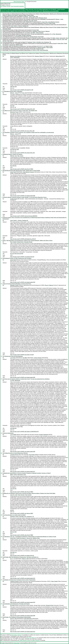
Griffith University (36, 640)
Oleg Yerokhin (10, 41)
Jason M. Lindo (61, 39)
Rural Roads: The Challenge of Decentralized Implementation (17, 50)
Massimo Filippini (23, 15)
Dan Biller (33, 33)
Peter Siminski (21, 495)
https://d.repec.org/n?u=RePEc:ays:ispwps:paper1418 (23, 282)
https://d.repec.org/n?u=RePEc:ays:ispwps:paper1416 (23, 602)
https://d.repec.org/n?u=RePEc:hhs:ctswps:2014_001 (22, 153)
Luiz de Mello (18, 35)
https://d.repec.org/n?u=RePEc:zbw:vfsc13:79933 (22, 169)
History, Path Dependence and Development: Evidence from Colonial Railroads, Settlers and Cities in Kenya (27, 27)
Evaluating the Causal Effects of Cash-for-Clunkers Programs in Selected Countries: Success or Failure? (27, 38)
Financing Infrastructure (8, 35)
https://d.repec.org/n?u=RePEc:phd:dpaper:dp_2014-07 (23, 239)
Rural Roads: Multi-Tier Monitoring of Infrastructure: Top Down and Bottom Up (20, 46)
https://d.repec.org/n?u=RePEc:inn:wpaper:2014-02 (22, 556)
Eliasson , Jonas (28, 17)
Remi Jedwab (57, 27)
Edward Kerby (64, 27)
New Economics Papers (19, 2)
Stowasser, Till (47, 42)
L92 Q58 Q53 (13, 428)
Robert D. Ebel (49, 46)
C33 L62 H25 (13, 489)
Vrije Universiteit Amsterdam (17, 6)
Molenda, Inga (27, 21)
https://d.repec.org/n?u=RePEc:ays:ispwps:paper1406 (23, 377)
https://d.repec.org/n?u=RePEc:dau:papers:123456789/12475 (24, 432)
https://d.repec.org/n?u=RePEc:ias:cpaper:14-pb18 (22, 355)
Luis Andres (27, 33)
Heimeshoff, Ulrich (64, 38)
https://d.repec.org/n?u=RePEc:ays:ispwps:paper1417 (23, 472)
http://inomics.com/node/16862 (51, 11)
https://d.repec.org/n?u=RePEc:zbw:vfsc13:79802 (22, 492)
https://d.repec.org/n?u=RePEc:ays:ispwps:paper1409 (23, 452)
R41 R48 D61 (13, 166)
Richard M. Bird (40, 49)
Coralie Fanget (52, 23)
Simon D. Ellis (36, 50)
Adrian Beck (61, 43)
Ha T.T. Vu (43, 46)
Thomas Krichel (16, 643)
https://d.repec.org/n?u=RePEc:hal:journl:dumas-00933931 (24, 216)
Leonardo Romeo (33, 37)
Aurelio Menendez (44, 50)
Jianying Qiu (12, 45)
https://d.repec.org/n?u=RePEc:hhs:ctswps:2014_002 (22, 109)
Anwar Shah (36, 30)
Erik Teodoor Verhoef (5, 6)
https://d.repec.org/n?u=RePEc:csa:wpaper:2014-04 (22, 257)
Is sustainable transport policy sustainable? (13, 17)
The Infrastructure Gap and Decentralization (13, 33)
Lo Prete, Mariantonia (56, 34)
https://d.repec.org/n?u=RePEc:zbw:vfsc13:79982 (22, 535)
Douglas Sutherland (27, 35)
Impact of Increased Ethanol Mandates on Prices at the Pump (17, 31)
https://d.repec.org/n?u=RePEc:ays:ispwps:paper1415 (23, 578)
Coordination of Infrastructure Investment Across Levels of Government (19, 48)
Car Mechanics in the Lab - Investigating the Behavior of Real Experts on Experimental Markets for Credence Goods (29, 43)
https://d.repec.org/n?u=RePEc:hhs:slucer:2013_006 (22, 131)
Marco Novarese (63, 638)
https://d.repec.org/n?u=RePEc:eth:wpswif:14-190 (22, 90)
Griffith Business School (25, 640)
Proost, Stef (35, 17)
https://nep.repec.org (31, 638)
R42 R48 (12, 106)
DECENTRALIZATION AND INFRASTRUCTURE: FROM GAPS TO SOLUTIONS (21, 22)
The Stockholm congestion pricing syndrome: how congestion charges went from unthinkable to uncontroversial (28, 19)
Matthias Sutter (19, 45)
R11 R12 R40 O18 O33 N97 (17, 254)
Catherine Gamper (41, 48)
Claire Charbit (49, 48)
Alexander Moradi (7, 29)
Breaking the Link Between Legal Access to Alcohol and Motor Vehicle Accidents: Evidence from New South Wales (29, 39)
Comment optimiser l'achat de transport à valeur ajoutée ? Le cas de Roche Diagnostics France (25, 23)
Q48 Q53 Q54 (13, 87)
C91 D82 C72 (13, 552)
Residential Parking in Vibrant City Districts (12, 21)
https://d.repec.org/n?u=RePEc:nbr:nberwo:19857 (22, 513)
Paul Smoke (41, 37)
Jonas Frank (45, 22)
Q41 (11, 128)
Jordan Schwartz (40, 33)
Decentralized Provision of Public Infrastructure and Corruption (17, 30)
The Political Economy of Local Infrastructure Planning (15, 37)
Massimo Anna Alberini (13, 15)
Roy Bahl (34, 49)
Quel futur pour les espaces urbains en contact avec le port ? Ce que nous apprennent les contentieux (26, 34)
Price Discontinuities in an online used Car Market (14, 42)
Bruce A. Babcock (45, 31)
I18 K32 (12, 510)
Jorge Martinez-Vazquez (54, 22)
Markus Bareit (31, 15)
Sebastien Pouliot (37, 31)
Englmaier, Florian (32, 42)
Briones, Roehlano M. (23, 26)
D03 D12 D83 (13, 532)
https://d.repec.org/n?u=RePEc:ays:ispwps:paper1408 (23, 616)
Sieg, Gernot (34, 21)
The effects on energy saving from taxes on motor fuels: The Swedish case (20, 18)
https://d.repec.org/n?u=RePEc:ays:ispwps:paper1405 (23, 196)
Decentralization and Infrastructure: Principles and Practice (16, 49)
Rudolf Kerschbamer (21, 538)
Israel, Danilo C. (14, 26)
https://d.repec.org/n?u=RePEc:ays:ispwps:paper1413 (23, 632)
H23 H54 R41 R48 (14, 150)
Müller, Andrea (56, 38)
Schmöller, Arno (40, 42)
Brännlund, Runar (43, 18)
